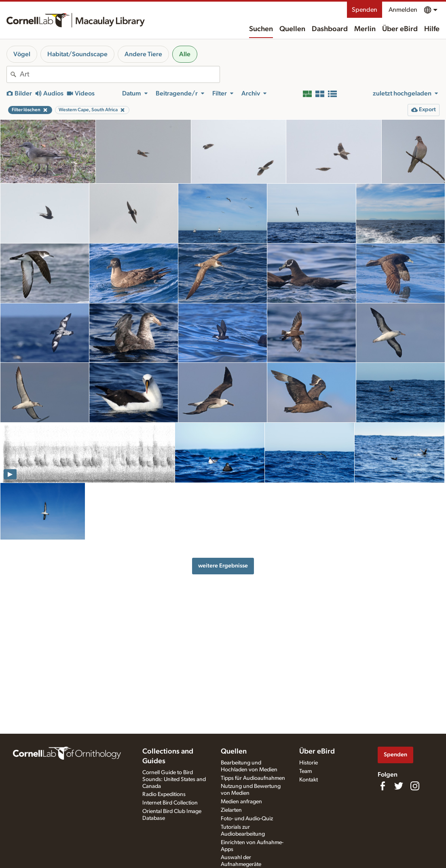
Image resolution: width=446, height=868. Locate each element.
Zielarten (231, 810)
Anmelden (403, 10)
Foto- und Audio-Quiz (247, 819)
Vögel (22, 54)
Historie (309, 763)
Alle (185, 54)
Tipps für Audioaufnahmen (253, 778)
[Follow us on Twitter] (399, 786)
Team (305, 771)
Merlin (365, 29)
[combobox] (120, 74)
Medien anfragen (241, 802)
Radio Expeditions (164, 794)
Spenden (365, 10)
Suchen (261, 29)
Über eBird (400, 29)
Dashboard (330, 29)
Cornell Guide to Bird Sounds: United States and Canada (174, 779)
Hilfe (432, 29)
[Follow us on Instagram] (415, 786)
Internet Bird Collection (170, 803)
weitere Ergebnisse (223, 566)
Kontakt (309, 780)
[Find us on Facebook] (383, 786)
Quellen (292, 29)
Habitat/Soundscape (77, 54)
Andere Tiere (143, 54)
